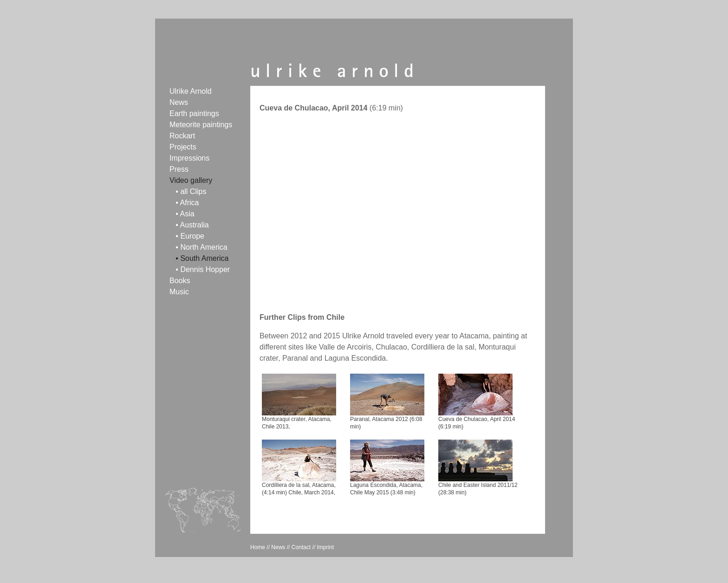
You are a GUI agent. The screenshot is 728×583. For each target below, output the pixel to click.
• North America (201, 247)
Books (180, 281)
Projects (183, 147)
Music (179, 292)
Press (179, 169)
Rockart (182, 136)
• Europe (190, 236)
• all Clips (191, 191)
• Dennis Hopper (203, 269)
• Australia (192, 225)
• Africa (187, 203)
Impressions (189, 158)
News (179, 102)
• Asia (185, 214)
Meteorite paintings (201, 125)
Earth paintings (194, 113)
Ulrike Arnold (191, 91)
